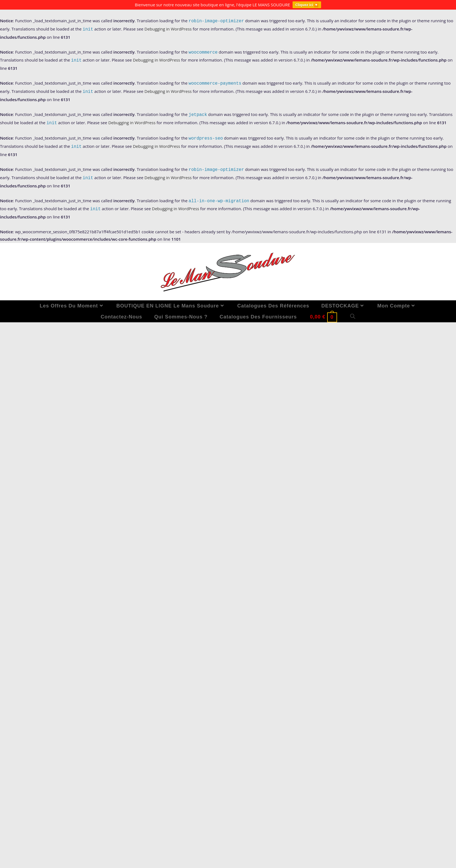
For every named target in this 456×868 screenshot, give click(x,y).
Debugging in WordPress (168, 29)
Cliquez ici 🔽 (307, 5)
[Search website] (353, 312)
